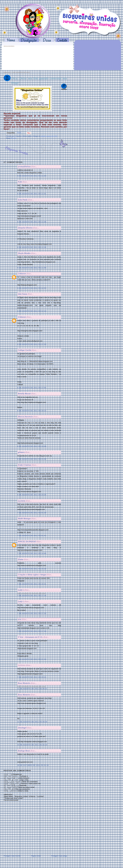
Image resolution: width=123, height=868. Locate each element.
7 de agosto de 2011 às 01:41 (32, 536)
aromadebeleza (24, 167)
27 (64, 85)
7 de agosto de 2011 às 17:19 (32, 596)
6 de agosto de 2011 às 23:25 (32, 495)
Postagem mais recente (12, 856)
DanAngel (22, 728)
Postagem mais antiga (59, 856)
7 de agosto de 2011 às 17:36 (32, 631)
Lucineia (22, 501)
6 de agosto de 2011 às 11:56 (32, 268)
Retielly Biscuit (24, 394)
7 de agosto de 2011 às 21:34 (32, 659)
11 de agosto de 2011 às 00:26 (32, 722)
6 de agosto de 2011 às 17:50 (32, 388)
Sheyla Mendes (24, 253)
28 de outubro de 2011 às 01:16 (33, 765)
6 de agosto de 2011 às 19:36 (32, 446)
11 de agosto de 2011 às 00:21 (32, 689)
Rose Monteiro (24, 683)
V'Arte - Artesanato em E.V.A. (30, 637)
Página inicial (36, 856)
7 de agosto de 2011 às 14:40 (32, 553)
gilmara (21, 452)
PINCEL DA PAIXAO (27, 542)
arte (20, 619)
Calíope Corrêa (25, 350)
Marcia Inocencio (25, 417)
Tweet (19, 133)
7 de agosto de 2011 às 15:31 (32, 584)
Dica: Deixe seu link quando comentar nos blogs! (39, 80)
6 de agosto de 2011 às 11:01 (32, 194)
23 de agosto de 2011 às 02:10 (32, 745)
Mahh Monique (24, 519)
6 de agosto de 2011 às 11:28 (32, 247)
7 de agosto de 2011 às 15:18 (32, 569)
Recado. (14, 138)
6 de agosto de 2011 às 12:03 (32, 288)
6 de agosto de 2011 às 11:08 (32, 222)
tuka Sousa (23, 294)
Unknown (22, 274)
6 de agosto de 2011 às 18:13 (32, 411)
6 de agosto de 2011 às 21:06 (32, 459)
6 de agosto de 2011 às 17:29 (32, 344)
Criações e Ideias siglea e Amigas (32, 575)
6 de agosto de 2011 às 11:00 (32, 176)
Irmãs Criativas (25, 465)
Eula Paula (23, 200)
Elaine (21, 559)
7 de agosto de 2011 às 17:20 (32, 613)
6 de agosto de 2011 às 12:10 (32, 311)
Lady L (21, 590)
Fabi (20, 182)
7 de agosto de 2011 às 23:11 (32, 677)
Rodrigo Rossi (24, 751)
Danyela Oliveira (25, 228)
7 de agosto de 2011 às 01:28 (32, 513)
